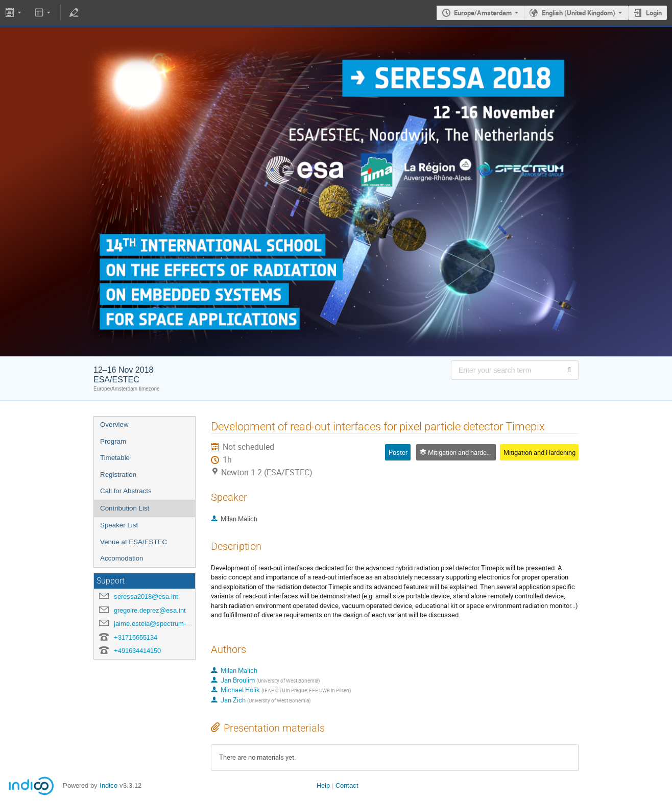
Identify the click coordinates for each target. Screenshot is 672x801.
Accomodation (122, 558)
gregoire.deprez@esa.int (150, 610)
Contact (347, 785)
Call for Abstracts (126, 491)
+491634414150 (137, 651)
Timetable (115, 458)
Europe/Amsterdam (483, 13)
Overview (114, 424)
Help (323, 785)
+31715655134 (136, 637)
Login (654, 13)
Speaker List (119, 525)
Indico (109, 785)
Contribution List (125, 508)
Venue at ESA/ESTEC (134, 542)
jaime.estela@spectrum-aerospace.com (173, 624)
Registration (118, 475)
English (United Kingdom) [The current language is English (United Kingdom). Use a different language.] (579, 13)
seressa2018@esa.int (146, 597)
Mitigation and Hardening (539, 452)
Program (113, 441)
